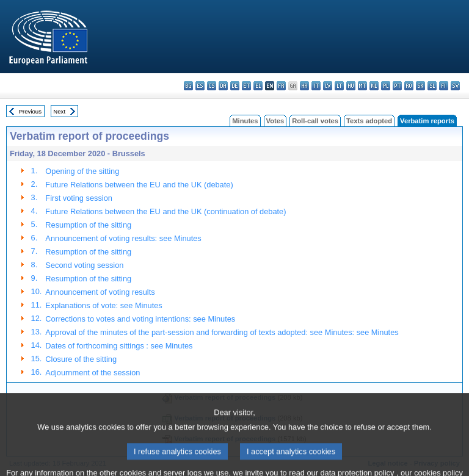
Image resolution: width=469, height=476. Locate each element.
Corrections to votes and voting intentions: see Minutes (140, 319)
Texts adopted (369, 121)
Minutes (245, 121)
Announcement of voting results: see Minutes (123, 238)
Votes (275, 121)
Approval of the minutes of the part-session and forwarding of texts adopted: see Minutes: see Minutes (222, 332)
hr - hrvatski (304, 86)
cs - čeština (212, 86)
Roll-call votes (315, 121)
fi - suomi (444, 86)
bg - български (188, 86)
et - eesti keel (246, 86)
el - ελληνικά (258, 86)
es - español (200, 86)
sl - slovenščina (432, 86)
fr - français (281, 86)
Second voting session (84, 265)
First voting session (79, 198)
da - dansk (223, 86)
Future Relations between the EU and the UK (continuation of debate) (165, 211)
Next (59, 111)
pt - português (397, 86)
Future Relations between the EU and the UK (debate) (139, 185)
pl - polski (386, 86)
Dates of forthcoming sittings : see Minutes (119, 346)
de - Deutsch (235, 86)
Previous (30, 111)
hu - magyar (351, 86)
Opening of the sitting (82, 171)
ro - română (409, 86)
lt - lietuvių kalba (339, 86)
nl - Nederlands (374, 86)
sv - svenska (455, 86)
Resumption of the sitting (88, 225)
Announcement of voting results (100, 292)
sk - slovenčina (420, 86)
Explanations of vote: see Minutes (104, 305)
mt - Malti (362, 86)
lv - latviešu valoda (328, 86)
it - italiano (316, 86)
